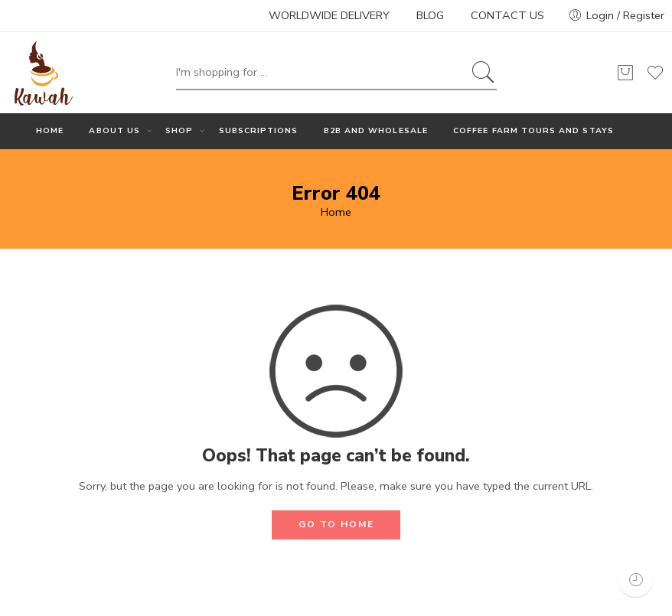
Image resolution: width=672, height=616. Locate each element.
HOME (50, 130)
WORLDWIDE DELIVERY (329, 15)
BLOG (430, 15)
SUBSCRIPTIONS (259, 130)
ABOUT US (114, 131)
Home (336, 212)
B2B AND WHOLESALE (376, 130)
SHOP (179, 131)
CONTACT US (507, 15)
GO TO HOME (336, 524)
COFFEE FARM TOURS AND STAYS (533, 130)
